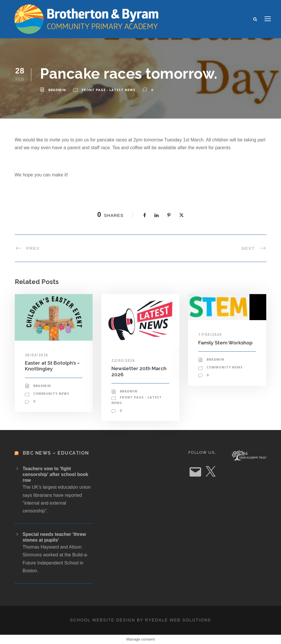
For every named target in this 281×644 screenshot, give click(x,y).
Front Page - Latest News (109, 90)
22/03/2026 (123, 360)
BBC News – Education (56, 453)
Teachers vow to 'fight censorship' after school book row (55, 474)
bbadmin (57, 90)
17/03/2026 (210, 334)
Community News (51, 393)
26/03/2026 (37, 355)
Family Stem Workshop (225, 343)
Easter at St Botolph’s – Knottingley (52, 366)
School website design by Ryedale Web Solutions (140, 620)
